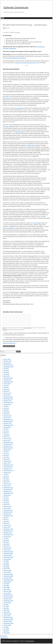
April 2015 (6, 435)
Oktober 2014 (8, 446)
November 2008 (8, 576)
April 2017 (6, 389)
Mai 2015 (6, 433)
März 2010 (7, 546)
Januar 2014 (7, 463)
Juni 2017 (6, 386)
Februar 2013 (7, 484)
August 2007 (7, 602)
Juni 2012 (6, 499)
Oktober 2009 (8, 555)
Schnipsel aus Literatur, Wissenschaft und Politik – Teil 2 (18, 304)
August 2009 (7, 559)
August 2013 (7, 472)
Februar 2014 (7, 461)
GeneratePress (30, 641)
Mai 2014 (6, 455)
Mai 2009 (6, 565)
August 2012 (7, 495)
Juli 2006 (6, 627)
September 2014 (8, 448)
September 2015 (8, 425)
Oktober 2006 (8, 621)
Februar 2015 (7, 438)
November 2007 (8, 597)
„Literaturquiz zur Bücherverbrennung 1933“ (27, 63)
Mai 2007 (6, 608)
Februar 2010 (7, 548)
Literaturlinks (6, 300)
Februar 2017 (7, 393)
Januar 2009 (7, 572)
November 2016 (8, 399)
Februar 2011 (7, 525)
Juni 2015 (6, 431)
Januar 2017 (7, 395)
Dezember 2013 (8, 465)
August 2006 (7, 625)
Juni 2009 (6, 563)
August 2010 (7, 536)
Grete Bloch (11, 228)
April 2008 (6, 587)
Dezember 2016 (8, 397)
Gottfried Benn (31, 145)
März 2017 (7, 391)
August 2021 (7, 363)
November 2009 (8, 553)
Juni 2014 (6, 453)
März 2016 (7, 414)
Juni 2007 (6, 606)
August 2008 (7, 582)
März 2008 (7, 589)
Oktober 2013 (8, 469)
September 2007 (8, 601)
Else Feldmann (7, 302)
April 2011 (6, 521)
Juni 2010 (6, 540)
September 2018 (8, 367)
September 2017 (8, 382)
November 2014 (8, 444)
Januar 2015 (7, 440)
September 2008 (8, 580)
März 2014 (7, 459)
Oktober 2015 (8, 423)
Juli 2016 (6, 406)
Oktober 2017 (8, 380)
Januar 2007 (7, 616)
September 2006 (8, 623)
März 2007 (7, 612)
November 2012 (8, 489)
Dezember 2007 (8, 595)
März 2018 (7, 376)
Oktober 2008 (8, 578)
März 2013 (7, 482)
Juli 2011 (6, 518)
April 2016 (6, 412)
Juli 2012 (6, 497)
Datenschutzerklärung (9, 343)
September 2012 (8, 493)
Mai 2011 (6, 519)
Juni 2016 (6, 408)
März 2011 (7, 523)
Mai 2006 (6, 631)
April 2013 (6, 480)
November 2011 (8, 512)
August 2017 (7, 384)
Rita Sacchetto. (7, 98)
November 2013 (8, 467)
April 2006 (6, 633)
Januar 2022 (7, 359)
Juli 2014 (6, 452)
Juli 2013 (6, 474)
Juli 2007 (6, 604)
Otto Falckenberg (18, 108)
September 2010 (8, 535)
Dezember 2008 (8, 574)
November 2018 (8, 365)
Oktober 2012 (8, 491)
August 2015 (7, 427)
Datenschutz (4, 638)
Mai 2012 (6, 501)
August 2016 (7, 404)
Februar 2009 (7, 570)
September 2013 (8, 470)
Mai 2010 (6, 542)
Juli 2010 (6, 538)
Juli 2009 (6, 561)
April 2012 (6, 502)
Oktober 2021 (8, 361)
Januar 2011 (7, 527)
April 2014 (6, 457)
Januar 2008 (7, 593)
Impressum (4, 636)
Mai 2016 (6, 410)
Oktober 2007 (8, 599)
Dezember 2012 (8, 487)
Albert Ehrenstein (20, 132)
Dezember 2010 (8, 529)
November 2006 (8, 619)
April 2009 (6, 567)
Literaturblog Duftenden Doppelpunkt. (16, 58)
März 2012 (7, 504)
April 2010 (6, 544)
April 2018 (6, 374)
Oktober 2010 (8, 533)
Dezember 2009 (8, 552)
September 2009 (8, 557)
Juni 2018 (6, 370)
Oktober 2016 (8, 401)
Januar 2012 (7, 508)
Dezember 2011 (8, 510)
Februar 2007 (7, 614)
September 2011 (8, 516)
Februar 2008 (7, 591)
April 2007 (6, 610)
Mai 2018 (6, 372)
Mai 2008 (6, 586)
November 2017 (8, 378)
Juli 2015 (6, 429)
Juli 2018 (6, 369)
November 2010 (8, 531)
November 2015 (8, 421)
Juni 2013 (6, 476)
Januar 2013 (7, 485)
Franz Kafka (37, 223)
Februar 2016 (7, 416)
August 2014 (7, 450)
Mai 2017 (6, 387)
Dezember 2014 (8, 442)
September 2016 (8, 402)
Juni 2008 (6, 584)
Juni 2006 (6, 629)
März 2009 (7, 568)
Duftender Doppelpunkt (16, 7)
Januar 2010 (7, 550)
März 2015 (7, 436)
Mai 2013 (6, 478)
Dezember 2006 (8, 618)
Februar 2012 (7, 506)
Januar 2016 (7, 418)
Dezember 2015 (8, 419)
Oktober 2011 (8, 514)
